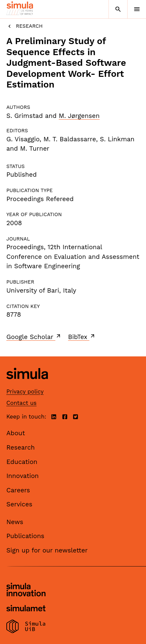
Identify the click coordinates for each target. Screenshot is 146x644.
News (15, 522)
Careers (18, 490)
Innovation (23, 476)
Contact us (21, 403)
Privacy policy (25, 391)
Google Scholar (34, 337)
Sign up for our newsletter (47, 550)
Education (22, 462)
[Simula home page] (27, 384)
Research (24, 26)
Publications (25, 536)
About (16, 433)
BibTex (82, 337)
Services (19, 504)
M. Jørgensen (79, 116)
